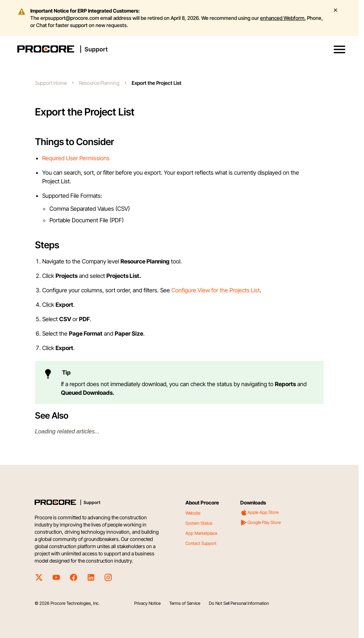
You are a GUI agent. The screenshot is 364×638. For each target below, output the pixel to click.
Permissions (95, 158)
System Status (199, 523)
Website (193, 513)
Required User (61, 158)
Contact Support (201, 543)
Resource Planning (99, 83)
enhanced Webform (282, 18)
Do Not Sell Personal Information (239, 603)
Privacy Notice (147, 603)
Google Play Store (260, 523)
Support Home (51, 83)
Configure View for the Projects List (216, 290)
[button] (339, 49)
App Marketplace (201, 533)
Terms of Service (185, 603)
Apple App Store (259, 512)
